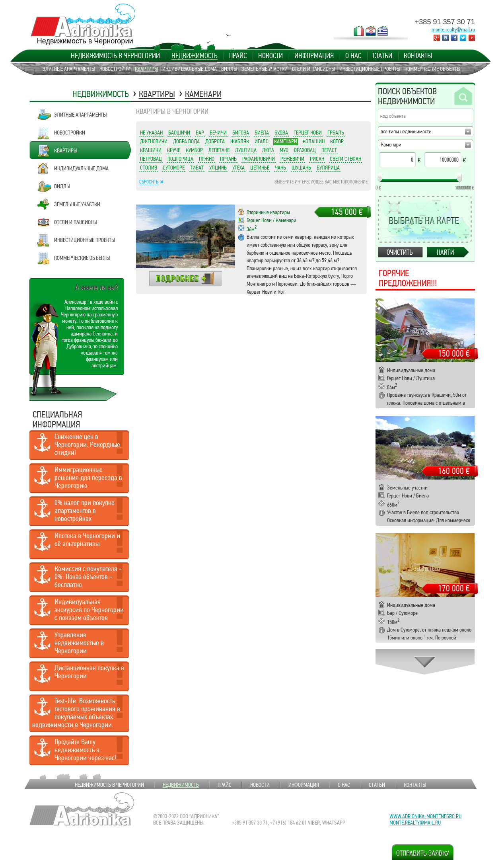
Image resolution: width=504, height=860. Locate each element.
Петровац (151, 159)
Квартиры (146, 69)
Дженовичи (154, 141)
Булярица (328, 168)
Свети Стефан (345, 159)
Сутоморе (174, 168)
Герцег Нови (308, 133)
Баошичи (179, 133)
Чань (280, 168)
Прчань (228, 159)
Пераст (329, 150)
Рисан (317, 159)
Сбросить (149, 182)
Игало (262, 141)
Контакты (418, 56)
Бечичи (218, 133)
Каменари (203, 94)
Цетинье (260, 168)
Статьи (382, 56)
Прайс (238, 56)
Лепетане (219, 150)
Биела (262, 133)
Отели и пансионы (313, 69)
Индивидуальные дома (190, 69)
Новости (270, 56)
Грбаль (336, 133)
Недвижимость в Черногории (115, 56)
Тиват (197, 168)
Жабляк (240, 141)
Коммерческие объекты (432, 69)
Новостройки (115, 69)
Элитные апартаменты (69, 69)
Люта (268, 150)
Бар (200, 133)
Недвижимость (195, 56)
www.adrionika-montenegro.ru (425, 816)
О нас (353, 56)
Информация (314, 56)
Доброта (215, 141)
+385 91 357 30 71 (445, 22)
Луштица (246, 150)
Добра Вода (186, 141)
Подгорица (180, 159)
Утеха (238, 168)
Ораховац (305, 150)
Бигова (241, 133)
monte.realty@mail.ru (453, 29)
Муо (284, 150)
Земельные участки (265, 69)
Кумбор (194, 150)
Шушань (301, 168)
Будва (281, 133)
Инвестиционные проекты (370, 69)
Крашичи (151, 150)
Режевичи (292, 159)
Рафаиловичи (259, 159)
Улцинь (218, 168)
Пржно (207, 159)
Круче (174, 150)
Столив (149, 168)
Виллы (229, 69)
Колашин (314, 141)
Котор (337, 141)
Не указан (151, 133)
